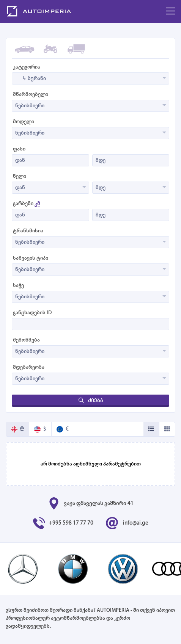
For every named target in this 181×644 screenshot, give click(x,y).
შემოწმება (26, 340)
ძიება (91, 401)
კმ (37, 204)
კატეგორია (27, 67)
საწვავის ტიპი (31, 258)
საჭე (18, 286)
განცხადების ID (32, 313)
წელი (20, 176)
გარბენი (27, 204)
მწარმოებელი (31, 95)
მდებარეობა (29, 367)
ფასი (19, 149)
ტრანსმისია (28, 231)
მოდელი (24, 122)
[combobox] (90, 78)
